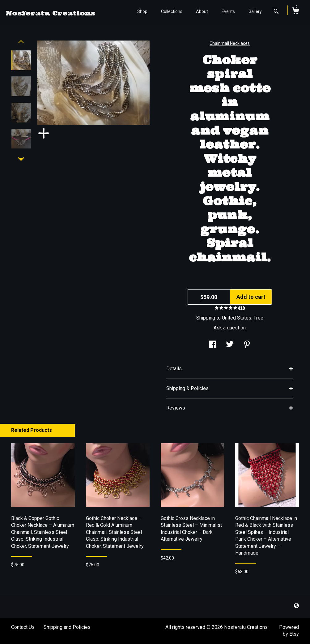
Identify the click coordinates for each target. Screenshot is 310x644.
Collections (172, 11)
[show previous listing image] (21, 42)
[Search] (276, 12)
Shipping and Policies (67, 627)
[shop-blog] (296, 606)
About (202, 11)
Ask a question (230, 328)
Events (228, 11)
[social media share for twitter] (230, 345)
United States (237, 318)
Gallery (255, 11)
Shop (142, 11)
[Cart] (295, 12)
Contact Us (23, 627)
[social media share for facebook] (213, 345)
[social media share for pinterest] (247, 345)
